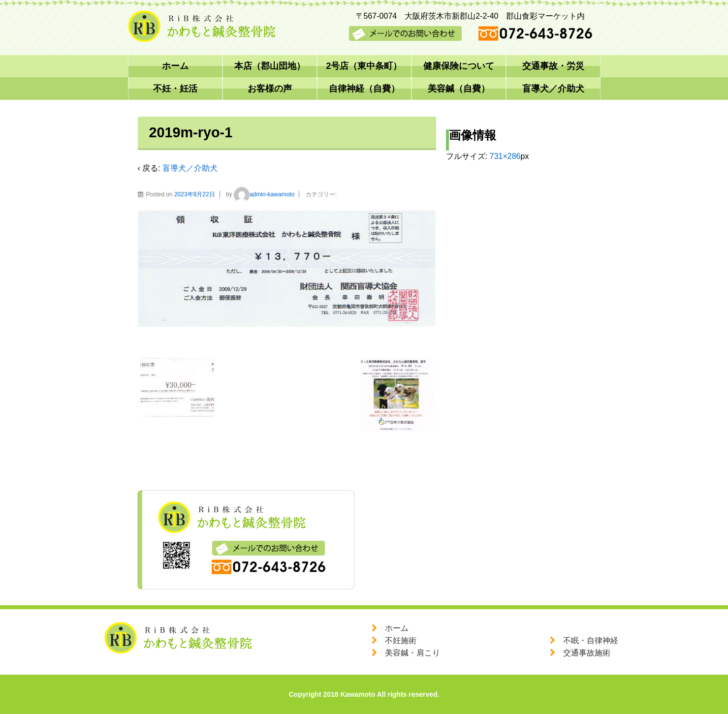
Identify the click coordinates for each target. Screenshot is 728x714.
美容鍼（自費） (459, 89)
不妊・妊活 (175, 89)
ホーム (175, 66)
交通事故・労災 (553, 66)
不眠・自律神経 (591, 640)
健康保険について (459, 66)
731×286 (505, 156)
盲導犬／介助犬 (553, 89)
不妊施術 (401, 640)
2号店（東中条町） (364, 66)
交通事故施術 (587, 653)
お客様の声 (270, 89)
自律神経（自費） (364, 89)
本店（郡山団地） (270, 66)
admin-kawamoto (264, 194)
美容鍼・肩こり (412, 653)
